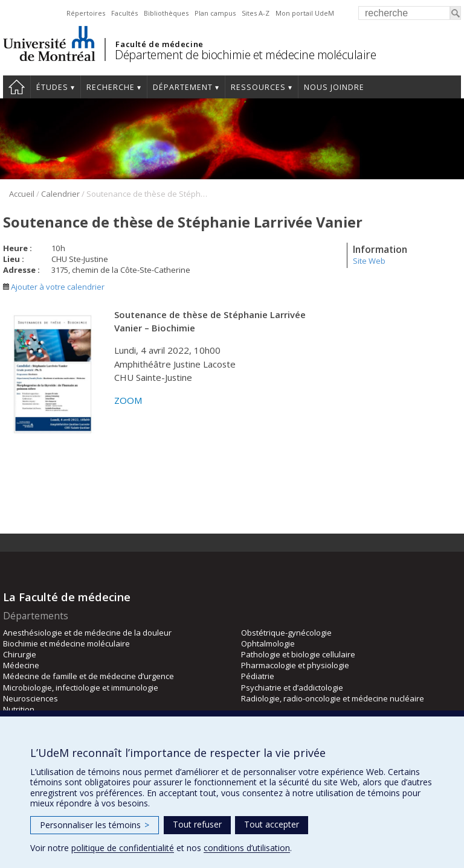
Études (52, 87)
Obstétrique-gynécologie (286, 633)
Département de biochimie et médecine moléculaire (245, 55)
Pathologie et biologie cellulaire (298, 654)
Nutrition (19, 709)
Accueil (17, 87)
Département (183, 87)
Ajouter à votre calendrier (54, 287)
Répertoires (86, 13)
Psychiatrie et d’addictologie (292, 688)
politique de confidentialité (123, 848)
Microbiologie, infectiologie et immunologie (81, 688)
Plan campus (215, 13)
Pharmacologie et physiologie (295, 665)
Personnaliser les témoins (95, 825)
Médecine (21, 665)
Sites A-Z (256, 13)
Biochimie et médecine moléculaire (66, 643)
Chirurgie (20, 654)
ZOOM (128, 400)
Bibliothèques (166, 13)
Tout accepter (272, 824)
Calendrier (60, 194)
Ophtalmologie (268, 643)
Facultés (124, 13)
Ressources (258, 87)
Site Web (369, 261)
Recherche (111, 87)
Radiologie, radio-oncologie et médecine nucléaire (333, 698)
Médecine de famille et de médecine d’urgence (89, 676)
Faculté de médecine (159, 44)
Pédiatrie (258, 676)
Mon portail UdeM (305, 13)
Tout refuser (197, 824)
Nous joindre (334, 87)
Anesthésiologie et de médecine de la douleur (87, 633)
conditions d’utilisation (247, 848)
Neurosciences (31, 698)
